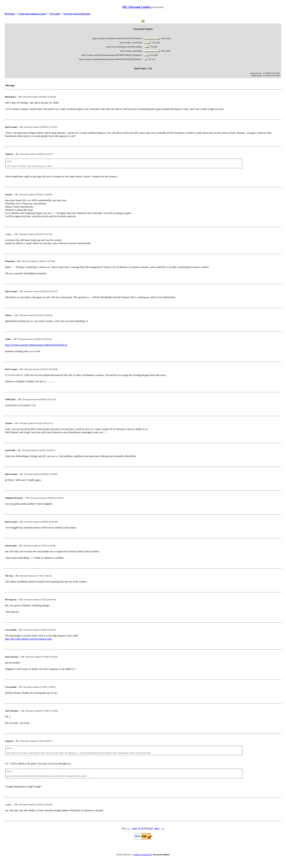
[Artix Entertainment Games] (32, 14)
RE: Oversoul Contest (137, 7)
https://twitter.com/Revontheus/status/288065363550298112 (36, 345)
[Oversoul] (55, 14)
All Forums (10, 14)
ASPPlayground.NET (143, 854)
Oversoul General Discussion (77, 14)
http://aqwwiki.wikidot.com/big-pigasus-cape (28, 639)
